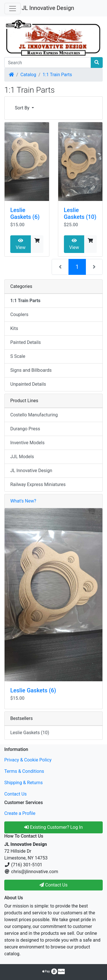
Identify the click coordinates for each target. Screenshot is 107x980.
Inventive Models (27, 443)
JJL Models (22, 457)
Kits (14, 328)
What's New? (23, 501)
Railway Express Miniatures (38, 484)
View (21, 244)
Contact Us (16, 794)
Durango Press (25, 429)
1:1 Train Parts (57, 75)
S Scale (18, 356)
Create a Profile (20, 813)
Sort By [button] (23, 108)
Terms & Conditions (24, 771)
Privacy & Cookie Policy (28, 760)
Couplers (19, 314)
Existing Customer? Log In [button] (53, 827)
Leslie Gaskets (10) (80, 213)
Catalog (28, 75)
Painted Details (26, 342)
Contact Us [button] (53, 885)
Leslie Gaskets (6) (25, 213)
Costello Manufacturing (34, 415)
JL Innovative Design (48, 8)
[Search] (48, 63)
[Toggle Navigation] (13, 9)
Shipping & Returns (24, 783)
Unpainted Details (28, 384)
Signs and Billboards (31, 370)
